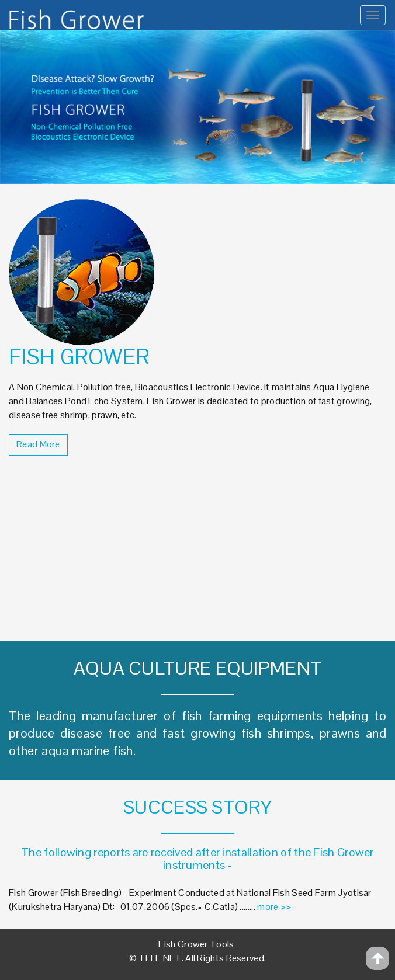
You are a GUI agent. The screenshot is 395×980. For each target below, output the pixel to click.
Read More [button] (38, 444)
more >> (274, 907)
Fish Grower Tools (196, 944)
